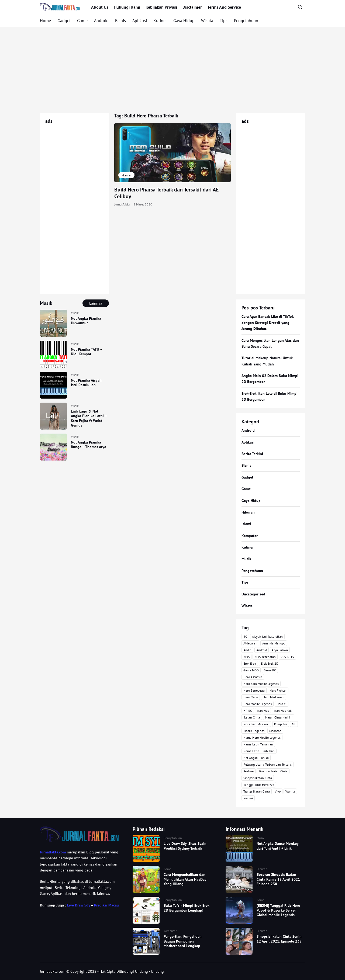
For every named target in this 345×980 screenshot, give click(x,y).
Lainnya (96, 303)
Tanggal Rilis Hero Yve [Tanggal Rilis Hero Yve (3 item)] (259, 785)
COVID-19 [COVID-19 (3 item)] (287, 657)
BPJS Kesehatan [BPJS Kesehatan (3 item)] (265, 657)
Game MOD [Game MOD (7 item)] (251, 670)
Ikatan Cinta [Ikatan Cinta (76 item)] (252, 717)
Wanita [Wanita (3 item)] (290, 791)
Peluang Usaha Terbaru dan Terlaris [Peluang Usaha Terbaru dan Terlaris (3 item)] (268, 764)
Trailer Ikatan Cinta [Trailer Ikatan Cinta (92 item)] (257, 791)
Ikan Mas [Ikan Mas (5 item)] (263, 711)
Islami (246, 524)
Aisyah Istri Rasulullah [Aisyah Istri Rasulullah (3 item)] (267, 637)
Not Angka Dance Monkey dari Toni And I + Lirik (277, 846)
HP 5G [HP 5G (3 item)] (248, 711)
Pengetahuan (246, 20)
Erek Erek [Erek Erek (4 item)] (250, 663)
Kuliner (160, 20)
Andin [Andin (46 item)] (247, 650)
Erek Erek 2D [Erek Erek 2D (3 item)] (270, 663)
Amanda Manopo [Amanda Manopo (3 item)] (274, 643)
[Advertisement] (172, 70)
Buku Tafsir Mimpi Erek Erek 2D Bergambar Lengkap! (187, 908)
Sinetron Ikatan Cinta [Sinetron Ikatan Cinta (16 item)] (273, 771)
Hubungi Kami (127, 7)
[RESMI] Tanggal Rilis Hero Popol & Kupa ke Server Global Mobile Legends (278, 910)
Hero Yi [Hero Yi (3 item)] (282, 704)
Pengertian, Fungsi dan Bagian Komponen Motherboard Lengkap (183, 941)
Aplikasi (140, 20)
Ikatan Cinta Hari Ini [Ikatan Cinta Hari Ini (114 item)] (279, 717)
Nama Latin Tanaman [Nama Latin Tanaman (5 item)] (258, 744)
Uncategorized (253, 594)
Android (101, 20)
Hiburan (248, 512)
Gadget (64, 20)
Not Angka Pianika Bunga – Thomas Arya (89, 445)
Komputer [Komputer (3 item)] (281, 724)
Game (82, 20)
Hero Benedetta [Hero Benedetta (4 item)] (254, 690)
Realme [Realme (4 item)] (249, 771)
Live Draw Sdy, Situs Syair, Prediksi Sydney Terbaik (185, 846)
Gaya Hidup (184, 20)
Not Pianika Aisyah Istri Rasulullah (86, 383)
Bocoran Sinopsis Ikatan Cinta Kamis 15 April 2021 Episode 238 (278, 879)
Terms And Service (224, 7)
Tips (224, 20)
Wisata (207, 20)
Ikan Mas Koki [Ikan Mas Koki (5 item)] (283, 711)
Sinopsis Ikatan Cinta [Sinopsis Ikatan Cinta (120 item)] (258, 778)
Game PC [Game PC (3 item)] (270, 670)
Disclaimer (192, 7)
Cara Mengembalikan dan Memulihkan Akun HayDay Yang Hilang (185, 879)
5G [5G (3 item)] (245, 637)
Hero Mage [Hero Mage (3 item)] (251, 697)
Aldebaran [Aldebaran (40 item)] (250, 643)
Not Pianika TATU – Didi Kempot (87, 352)
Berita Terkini (252, 454)
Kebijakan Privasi (161, 7)
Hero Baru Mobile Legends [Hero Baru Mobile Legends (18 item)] (261, 684)
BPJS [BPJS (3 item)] (246, 657)
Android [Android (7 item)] (262, 650)
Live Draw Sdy (79, 905)
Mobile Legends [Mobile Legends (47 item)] (254, 731)
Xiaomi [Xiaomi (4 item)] (248, 798)
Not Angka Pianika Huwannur (86, 321)
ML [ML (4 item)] (294, 724)
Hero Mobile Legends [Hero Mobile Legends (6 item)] (258, 704)
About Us (100, 7)
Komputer (250, 536)
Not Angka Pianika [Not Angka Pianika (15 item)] (256, 758)
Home (45, 20)
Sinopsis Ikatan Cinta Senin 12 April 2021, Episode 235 (279, 939)
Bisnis (120, 20)
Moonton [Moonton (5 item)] (275, 731)
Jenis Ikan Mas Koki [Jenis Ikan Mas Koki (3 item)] (256, 724)
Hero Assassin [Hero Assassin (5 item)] (253, 677)
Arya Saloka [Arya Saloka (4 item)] (280, 650)
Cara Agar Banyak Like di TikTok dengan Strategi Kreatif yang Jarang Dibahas (268, 322)
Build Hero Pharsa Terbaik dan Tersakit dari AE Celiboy (166, 193)
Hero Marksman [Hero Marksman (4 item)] (274, 697)
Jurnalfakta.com (53, 852)
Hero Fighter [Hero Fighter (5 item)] (278, 690)
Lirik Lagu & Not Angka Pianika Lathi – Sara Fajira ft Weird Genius (89, 418)
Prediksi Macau (106, 905)
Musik (75, 313)
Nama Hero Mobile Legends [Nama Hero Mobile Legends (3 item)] (262, 737)
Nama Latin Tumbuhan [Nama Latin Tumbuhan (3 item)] (259, 751)
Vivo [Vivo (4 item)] (278, 791)
